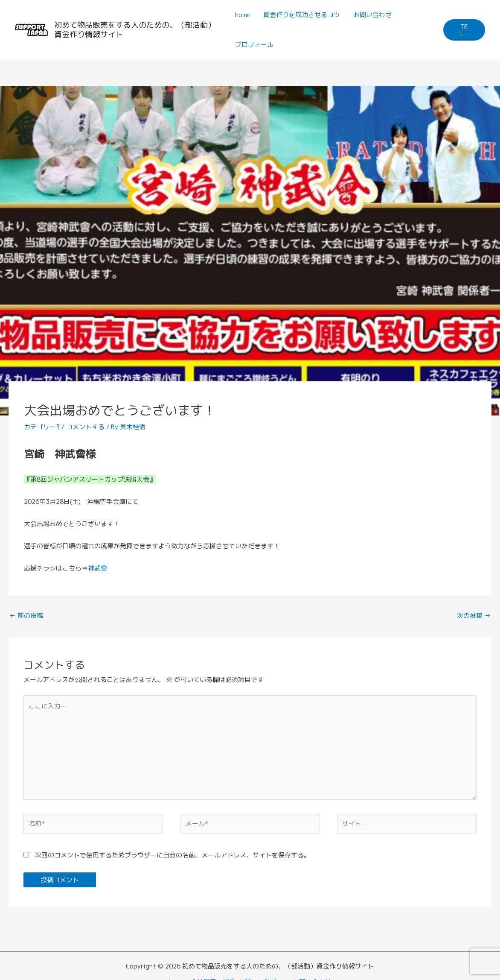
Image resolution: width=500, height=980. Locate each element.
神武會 (97, 568)
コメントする (85, 427)
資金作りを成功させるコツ (302, 15)
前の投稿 (26, 616)
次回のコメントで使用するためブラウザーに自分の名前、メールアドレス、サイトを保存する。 (173, 856)
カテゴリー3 (42, 427)
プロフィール (254, 45)
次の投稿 (474, 616)
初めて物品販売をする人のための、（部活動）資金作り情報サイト (135, 30)
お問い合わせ (372, 15)
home (243, 15)
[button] (464, 30)
